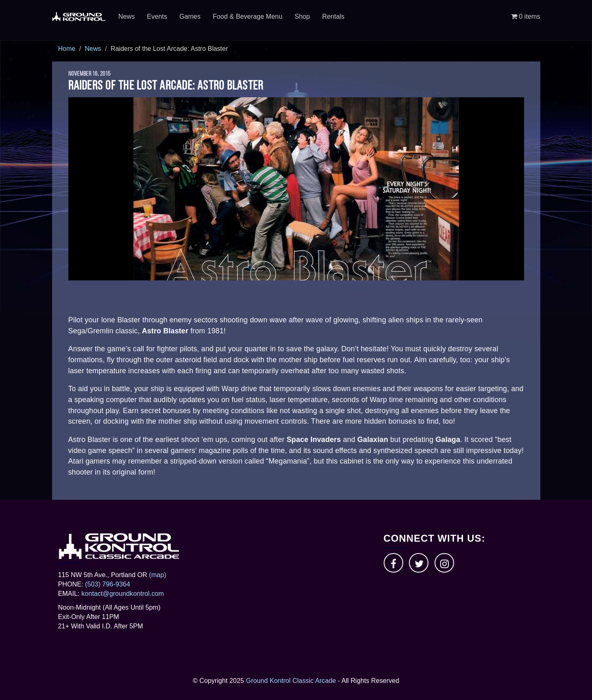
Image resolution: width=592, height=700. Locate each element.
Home (67, 49)
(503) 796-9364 (108, 584)
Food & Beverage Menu (248, 16)
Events (157, 16)
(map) (157, 575)
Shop (302, 16)
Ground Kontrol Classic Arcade (291, 680)
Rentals (333, 16)
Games (190, 16)
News (127, 16)
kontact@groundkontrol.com (123, 593)
